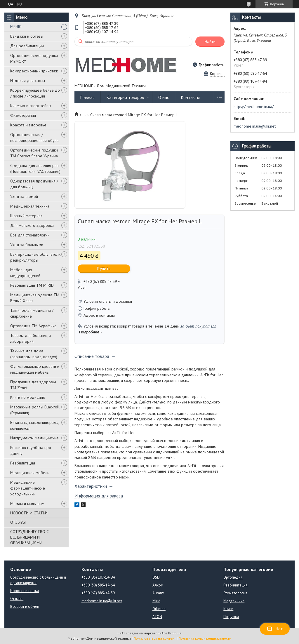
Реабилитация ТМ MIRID (32, 285)
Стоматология (235, 593)
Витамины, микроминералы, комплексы (35, 425)
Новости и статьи (25, 591)
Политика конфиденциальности (205, 638)
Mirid (156, 601)
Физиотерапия (23, 115)
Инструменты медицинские (34, 438)
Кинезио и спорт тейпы (31, 106)
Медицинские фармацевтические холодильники (28, 488)
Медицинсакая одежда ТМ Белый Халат (35, 298)
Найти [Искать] (210, 42)
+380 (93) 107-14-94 (98, 577)
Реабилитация (23, 463)
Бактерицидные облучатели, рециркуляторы (36, 257)
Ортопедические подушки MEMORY (34, 58)
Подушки (231, 617)
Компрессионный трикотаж (34, 71)
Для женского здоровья (32, 225)
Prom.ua (175, 633)
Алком (158, 585)
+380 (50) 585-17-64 (98, 585)
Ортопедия (233, 577)
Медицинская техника (30, 206)
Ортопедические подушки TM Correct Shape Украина (34, 153)
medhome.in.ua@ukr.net (255, 126)
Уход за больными (27, 245)
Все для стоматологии (30, 235)
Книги (228, 609)
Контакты (190, 97)
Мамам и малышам (27, 504)
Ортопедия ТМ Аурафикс (33, 326)
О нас (164, 97)
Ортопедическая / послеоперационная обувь (34, 137)
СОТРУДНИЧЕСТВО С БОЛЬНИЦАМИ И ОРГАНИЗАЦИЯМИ (29, 537)
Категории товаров (125, 97)
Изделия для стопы (28, 81)
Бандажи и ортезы (27, 36)
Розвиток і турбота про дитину (31, 450)
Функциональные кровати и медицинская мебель (35, 369)
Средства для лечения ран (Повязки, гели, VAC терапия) (35, 168)
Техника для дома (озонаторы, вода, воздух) (34, 354)
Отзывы (17, 599)
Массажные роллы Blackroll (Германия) (35, 410)
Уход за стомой (24, 196)
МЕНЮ (16, 27)
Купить (104, 268)
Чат (275, 629)
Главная (87, 97)
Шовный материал (26, 216)
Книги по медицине (28, 397)
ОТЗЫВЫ (18, 522)
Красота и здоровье (28, 125)
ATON (157, 617)
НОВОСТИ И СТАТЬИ (29, 513)
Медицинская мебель (30, 473)
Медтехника (234, 601)
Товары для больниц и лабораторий (31, 338)
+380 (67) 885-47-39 (98, 593)
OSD (156, 577)
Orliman (159, 609)
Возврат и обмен (25, 606)
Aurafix (158, 593)
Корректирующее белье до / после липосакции (35, 93)
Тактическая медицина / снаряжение (32, 313)
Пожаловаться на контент (155, 638)
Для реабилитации (27, 46)
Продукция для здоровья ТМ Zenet (33, 385)
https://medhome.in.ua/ (254, 107)
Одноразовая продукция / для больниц (34, 184)
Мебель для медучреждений (25, 273)
